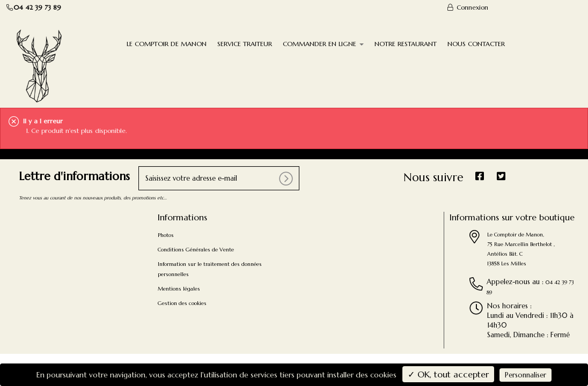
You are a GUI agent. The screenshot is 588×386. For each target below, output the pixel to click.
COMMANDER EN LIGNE (323, 44)
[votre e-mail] (219, 178)
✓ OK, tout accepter (448, 374)
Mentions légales (179, 289)
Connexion (467, 7)
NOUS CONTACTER (476, 44)
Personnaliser (525, 375)
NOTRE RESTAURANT (406, 44)
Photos (166, 235)
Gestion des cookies (182, 303)
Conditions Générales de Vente (196, 250)
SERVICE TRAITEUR (245, 44)
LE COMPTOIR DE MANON (167, 44)
